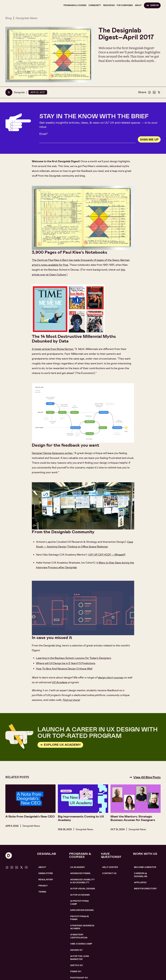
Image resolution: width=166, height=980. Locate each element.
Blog (9, 18)
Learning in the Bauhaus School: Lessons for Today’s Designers (74, 658)
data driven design (82, 910)
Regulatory (46, 880)
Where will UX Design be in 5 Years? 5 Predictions (66, 663)
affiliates (140, 882)
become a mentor (145, 867)
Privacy (43, 886)
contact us (109, 873)
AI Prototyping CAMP (79, 902)
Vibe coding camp (81, 944)
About (42, 867)
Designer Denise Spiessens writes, (53, 453)
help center (110, 867)
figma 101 (76, 971)
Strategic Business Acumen (82, 927)
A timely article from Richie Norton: (53, 349)
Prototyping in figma (80, 918)
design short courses (111, 678)
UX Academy (60, 682)
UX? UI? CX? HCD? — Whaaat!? (107, 555)
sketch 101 (77, 965)
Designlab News (27, 18)
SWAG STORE (46, 873)
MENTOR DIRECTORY (145, 889)
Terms (42, 892)
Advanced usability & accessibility (82, 881)
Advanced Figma (80, 873)
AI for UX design (80, 895)
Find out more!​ (71, 700)
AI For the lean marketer (80, 958)
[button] (75, 5)
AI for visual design (83, 889)
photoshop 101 (79, 978)
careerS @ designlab (141, 875)
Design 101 (76, 950)
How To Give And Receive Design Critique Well (64, 669)
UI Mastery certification (79, 936)
